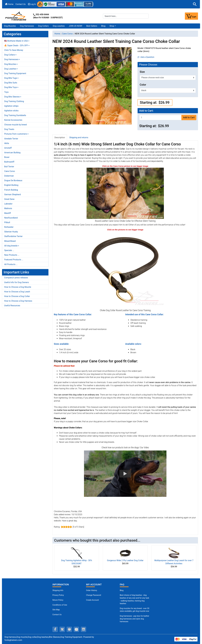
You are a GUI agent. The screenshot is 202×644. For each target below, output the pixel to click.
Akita (7, 143)
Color (143, 85)
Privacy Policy (58, 595)
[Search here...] (126, 16)
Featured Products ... (14, 260)
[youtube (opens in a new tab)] (76, 629)
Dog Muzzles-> (11, 64)
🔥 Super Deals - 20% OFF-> (17, 45)
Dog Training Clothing (14, 101)
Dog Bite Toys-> (11, 87)
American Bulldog (12, 153)
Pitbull (7, 222)
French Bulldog (11, 190)
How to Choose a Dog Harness (18, 301)
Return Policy (58, 600)
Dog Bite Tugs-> (11, 78)
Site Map (56, 610)
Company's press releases (16, 278)
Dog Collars (43, 26)
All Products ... (11, 264)
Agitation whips (11, 106)
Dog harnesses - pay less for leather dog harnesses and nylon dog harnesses (134, 619)
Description (60, 137)
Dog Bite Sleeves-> (13, 97)
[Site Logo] (16, 16)
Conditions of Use (60, 605)
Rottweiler (9, 227)
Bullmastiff (9, 162)
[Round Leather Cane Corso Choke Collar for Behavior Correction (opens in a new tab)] (125, 193)
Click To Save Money (14, 50)
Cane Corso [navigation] (67, 34)
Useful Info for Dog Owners (16, 282)
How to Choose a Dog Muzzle (18, 287)
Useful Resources (12, 306)
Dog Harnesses (27, 26)
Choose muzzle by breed (15, 125)
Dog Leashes (59, 26)
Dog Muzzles (10, 26)
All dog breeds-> (12, 246)
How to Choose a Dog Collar (17, 296)
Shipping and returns (79, 137)
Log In (32, 4)
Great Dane (9, 199)
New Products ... (12, 255)
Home (9, 4)
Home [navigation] (57, 34)
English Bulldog (11, 185)
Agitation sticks (11, 111)
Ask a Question (146, 57)
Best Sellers (92, 26)
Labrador (8, 204)
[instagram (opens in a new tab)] (83, 629)
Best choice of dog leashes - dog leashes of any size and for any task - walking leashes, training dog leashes (134, 599)
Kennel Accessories (13, 120)
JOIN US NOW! (75, 26)
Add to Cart (189, 117)
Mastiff (8, 213)
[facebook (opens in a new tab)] (55, 629)
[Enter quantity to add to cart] (160, 118)
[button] (195, 4)
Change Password (94, 595)
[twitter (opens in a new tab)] (62, 629)
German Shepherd (12, 194)
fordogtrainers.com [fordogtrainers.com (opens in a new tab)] (13, 640)
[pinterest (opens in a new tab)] (69, 629)
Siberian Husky (11, 232)
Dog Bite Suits (11, 83)
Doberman (9, 176)
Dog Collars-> (10, 55)
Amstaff (8, 148)
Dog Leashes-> (11, 69)
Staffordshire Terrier (13, 236)
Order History (92, 590)
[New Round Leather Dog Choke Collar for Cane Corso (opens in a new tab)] (125, 270)
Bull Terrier (9, 167)
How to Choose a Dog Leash (17, 292)
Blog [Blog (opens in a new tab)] (103, 26)
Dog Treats (9, 129)
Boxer (7, 157)
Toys (6, 92)
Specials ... (9, 250)
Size (142, 72)
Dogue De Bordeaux (13, 180)
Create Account (92, 600)
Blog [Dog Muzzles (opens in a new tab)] (122, 590)
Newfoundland (11, 218)
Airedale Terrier (11, 139)
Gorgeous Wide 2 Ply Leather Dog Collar (125, 560)
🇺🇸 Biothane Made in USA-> (17, 41)
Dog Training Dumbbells (15, 115)
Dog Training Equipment (15, 73)
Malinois (8, 208)
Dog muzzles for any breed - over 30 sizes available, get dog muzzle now (135, 610)
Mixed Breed (10, 241)
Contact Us (21, 4)
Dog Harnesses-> (12, 59)
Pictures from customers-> (16, 134)
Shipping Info (58, 590)
